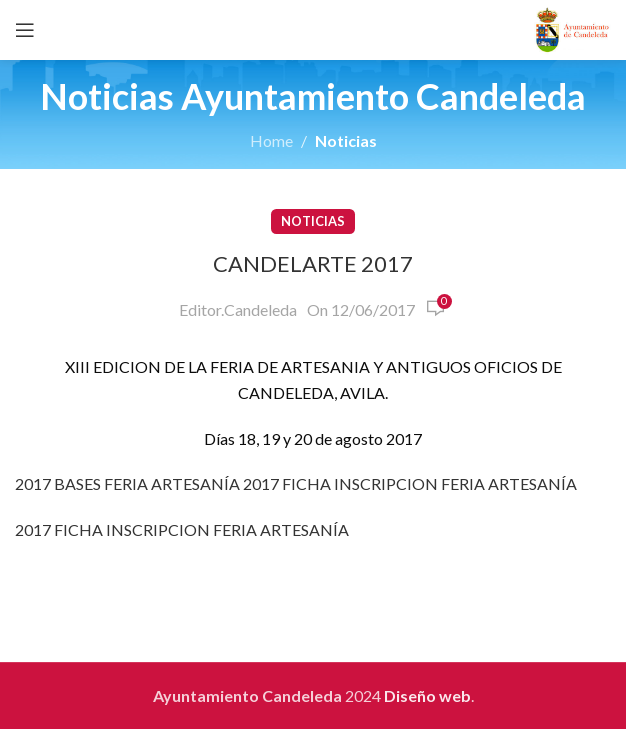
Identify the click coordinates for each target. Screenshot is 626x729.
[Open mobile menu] (25, 30)
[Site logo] (572, 27)
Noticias (346, 140)
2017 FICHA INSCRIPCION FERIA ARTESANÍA (410, 483)
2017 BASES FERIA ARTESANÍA (127, 483)
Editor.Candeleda (238, 309)
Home (271, 140)
